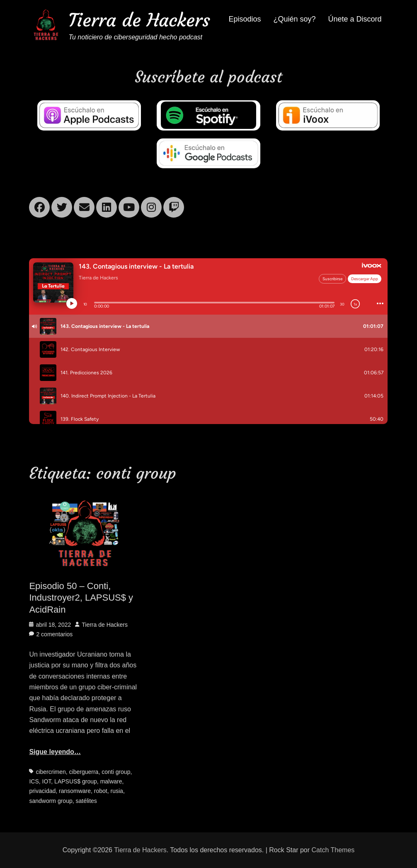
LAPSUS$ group (76, 781)
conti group (116, 772)
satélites (86, 801)
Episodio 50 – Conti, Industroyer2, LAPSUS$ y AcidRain (81, 598)
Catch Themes (333, 850)
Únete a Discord (355, 19)
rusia (117, 791)
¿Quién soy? (294, 19)
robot (101, 791)
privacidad (42, 791)
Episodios (245, 19)
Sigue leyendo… (55, 752)
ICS (34, 781)
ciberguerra (84, 772)
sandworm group (51, 801)
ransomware (75, 791)
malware (111, 781)
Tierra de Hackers (139, 20)
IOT (47, 781)
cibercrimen (51, 772)
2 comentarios (54, 634)
